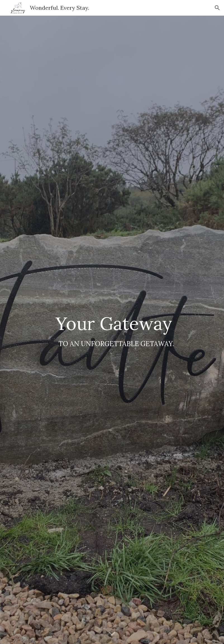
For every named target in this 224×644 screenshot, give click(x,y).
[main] (112, 330)
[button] (217, 8)
